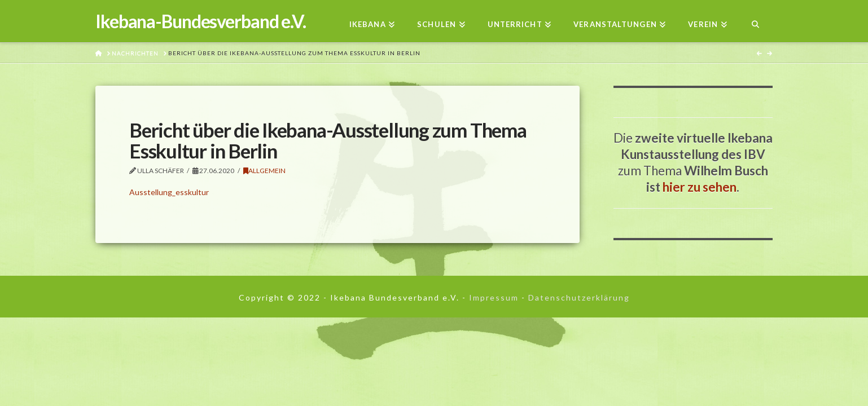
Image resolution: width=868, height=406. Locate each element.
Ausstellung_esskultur (169, 192)
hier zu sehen (700, 187)
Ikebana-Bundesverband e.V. (201, 21)
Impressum (494, 297)
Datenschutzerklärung (579, 297)
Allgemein (264, 171)
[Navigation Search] (755, 21)
